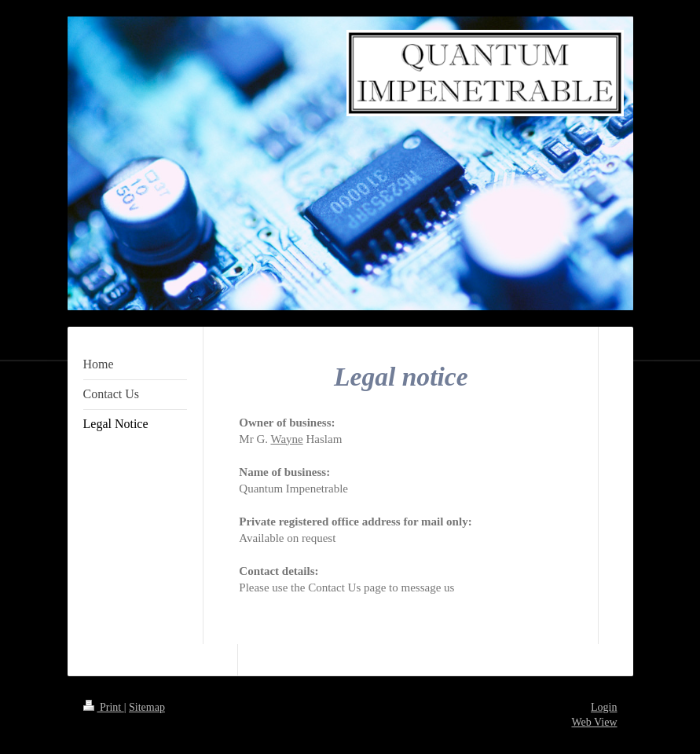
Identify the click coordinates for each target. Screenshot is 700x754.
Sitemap (147, 707)
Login (604, 707)
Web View (594, 722)
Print (104, 707)
